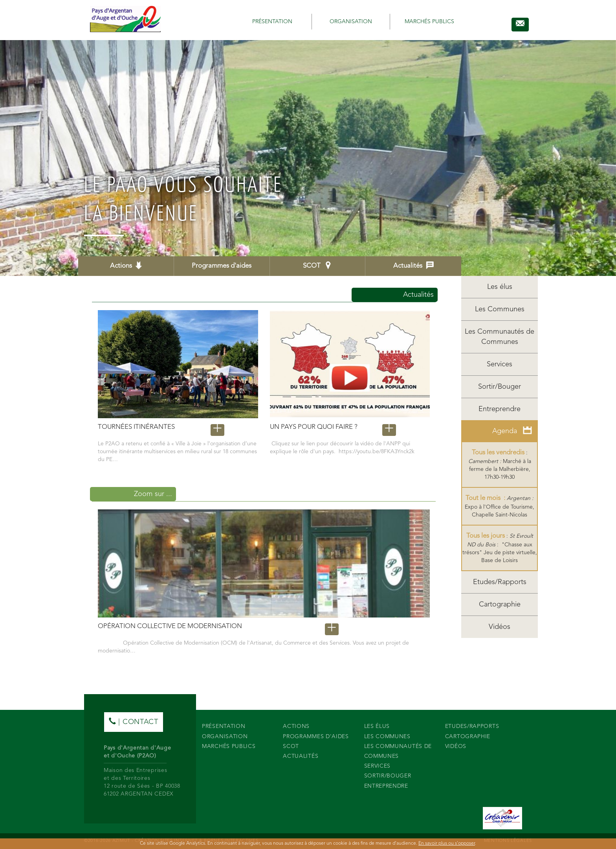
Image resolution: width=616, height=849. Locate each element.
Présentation (272, 22)
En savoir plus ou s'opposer (447, 843)
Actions (126, 265)
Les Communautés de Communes (500, 337)
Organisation (351, 22)
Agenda (512, 431)
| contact (134, 721)
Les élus (500, 287)
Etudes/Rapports (500, 582)
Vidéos (500, 627)
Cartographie (500, 605)
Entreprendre (500, 409)
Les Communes (500, 309)
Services (500, 364)
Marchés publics (429, 22)
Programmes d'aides (222, 266)
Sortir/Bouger (500, 387)
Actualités (413, 265)
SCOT (317, 265)
